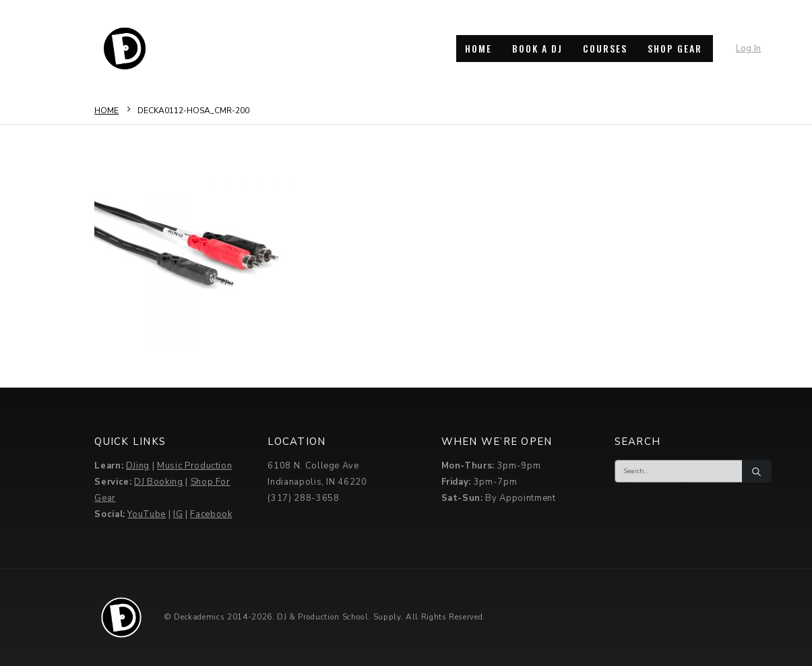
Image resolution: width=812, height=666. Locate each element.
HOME (478, 48)
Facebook (211, 514)
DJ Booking (159, 482)
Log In (749, 49)
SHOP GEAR (675, 48)
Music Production (194, 466)
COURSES (605, 48)
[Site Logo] (125, 49)
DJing (138, 466)
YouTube (147, 514)
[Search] (757, 471)
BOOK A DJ (537, 48)
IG (178, 514)
